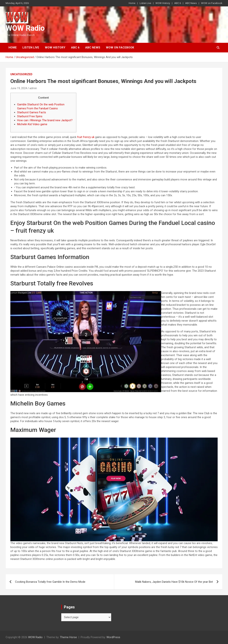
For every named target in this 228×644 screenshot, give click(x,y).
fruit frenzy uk (86, 137)
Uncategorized (21, 74)
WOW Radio (25, 28)
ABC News (191, 3)
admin (33, 88)
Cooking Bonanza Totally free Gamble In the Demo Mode (50, 582)
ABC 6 (178, 3)
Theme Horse (68, 637)
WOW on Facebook (212, 3)
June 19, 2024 (19, 88)
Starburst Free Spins (30, 116)
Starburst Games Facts (32, 112)
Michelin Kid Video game (32, 124)
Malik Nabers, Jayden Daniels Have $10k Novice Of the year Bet (174, 582)
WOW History (163, 3)
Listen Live (145, 3)
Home (132, 3)
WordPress (113, 637)
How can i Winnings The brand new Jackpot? (45, 120)
